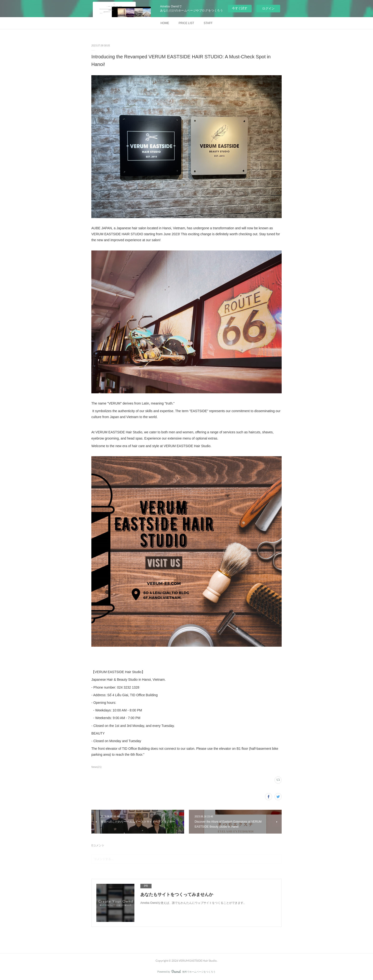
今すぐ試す (240, 8)
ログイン (268, 8)
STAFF (208, 23)
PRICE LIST (186, 23)
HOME (165, 23)
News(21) (96, 767)
